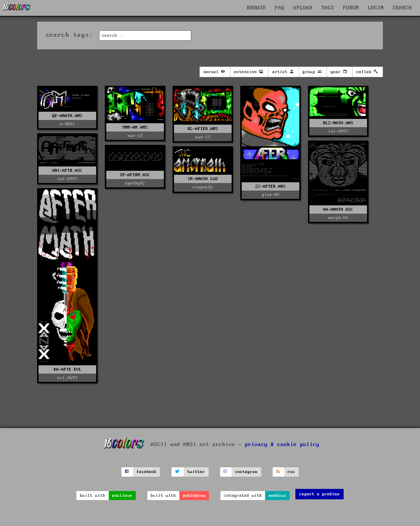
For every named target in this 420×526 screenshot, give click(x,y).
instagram (246, 472)
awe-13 (135, 136)
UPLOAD (303, 8)
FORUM (351, 8)
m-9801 (67, 124)
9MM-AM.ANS (135, 127)
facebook (147, 472)
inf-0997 (338, 131)
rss (291, 472)
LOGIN (376, 8)
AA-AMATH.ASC (338, 209)
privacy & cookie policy (282, 444)
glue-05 (271, 195)
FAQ (280, 8)
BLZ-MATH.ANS (338, 123)
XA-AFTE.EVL (68, 369)
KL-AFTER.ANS (203, 129)
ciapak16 (203, 187)
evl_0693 (67, 378)
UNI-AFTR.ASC (67, 171)
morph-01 (338, 218)
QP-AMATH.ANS (67, 116)
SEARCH (402, 8)
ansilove (122, 496)
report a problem (320, 494)
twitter (196, 472)
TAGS (328, 8)
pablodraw (194, 496)
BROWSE (256, 8)
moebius (278, 496)
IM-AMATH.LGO (203, 179)
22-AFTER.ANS (271, 186)
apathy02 (135, 183)
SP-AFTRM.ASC (135, 175)
